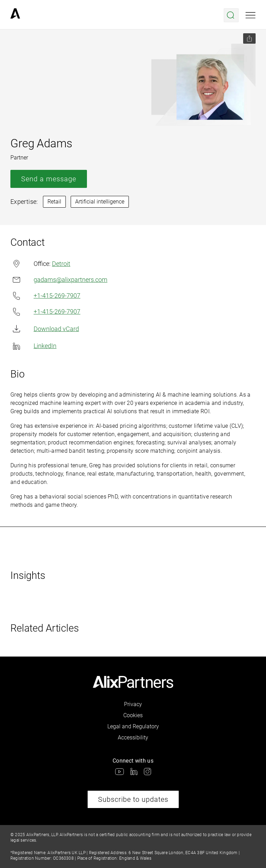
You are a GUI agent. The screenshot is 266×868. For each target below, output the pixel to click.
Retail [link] (54, 202)
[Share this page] (249, 38)
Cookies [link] (133, 715)
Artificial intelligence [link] (100, 202)
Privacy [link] (133, 704)
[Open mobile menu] (251, 15)
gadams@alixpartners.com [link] (59, 280)
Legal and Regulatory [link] (133, 726)
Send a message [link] (49, 179)
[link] (15, 15)
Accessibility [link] (133, 737)
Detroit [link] (61, 264)
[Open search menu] (231, 15)
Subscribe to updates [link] (133, 799)
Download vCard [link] (45, 329)
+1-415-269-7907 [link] (45, 296)
